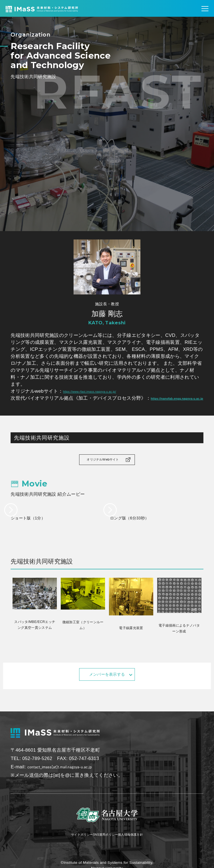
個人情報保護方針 (143, 844)
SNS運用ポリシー (105, 844)
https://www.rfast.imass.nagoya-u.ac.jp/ (105, 391)
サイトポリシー (68, 844)
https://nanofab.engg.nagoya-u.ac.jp (52, 405)
